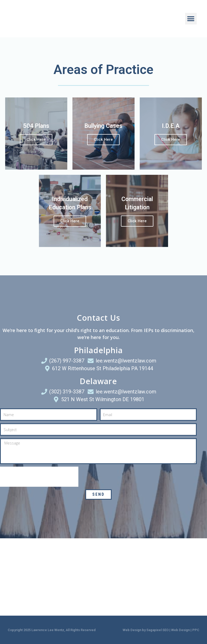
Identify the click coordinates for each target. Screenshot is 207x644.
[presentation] (39, 477)
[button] (191, 19)
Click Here (36, 139)
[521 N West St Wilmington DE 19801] (155, 577)
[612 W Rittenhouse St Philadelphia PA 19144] (52, 577)
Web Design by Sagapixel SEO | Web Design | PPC (161, 630)
